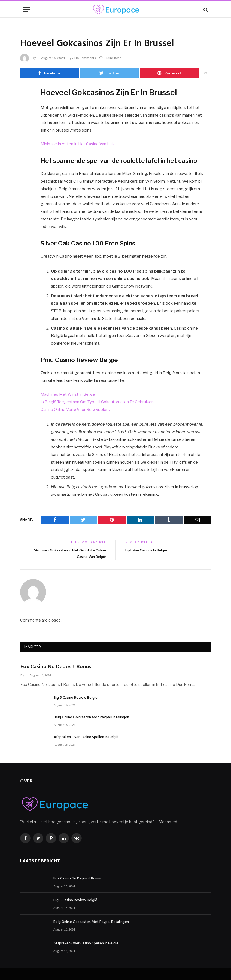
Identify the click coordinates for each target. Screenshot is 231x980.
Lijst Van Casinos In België (149, 550)
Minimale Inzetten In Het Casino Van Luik (78, 144)
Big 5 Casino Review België (76, 698)
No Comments (83, 58)
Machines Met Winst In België (69, 394)
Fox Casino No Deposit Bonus (56, 667)
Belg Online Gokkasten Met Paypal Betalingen (91, 717)
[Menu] (26, 10)
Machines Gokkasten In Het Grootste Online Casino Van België (72, 554)
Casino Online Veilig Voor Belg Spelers (76, 410)
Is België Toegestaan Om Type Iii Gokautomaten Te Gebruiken (98, 402)
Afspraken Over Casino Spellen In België (86, 737)
